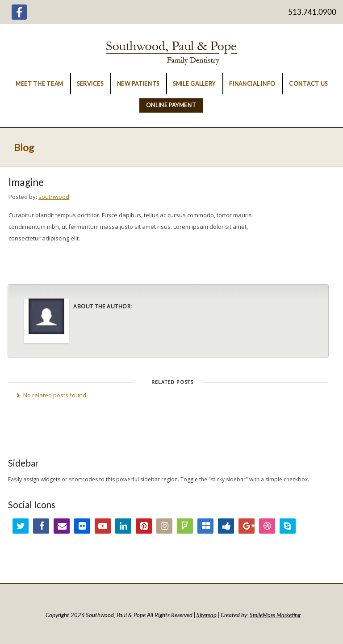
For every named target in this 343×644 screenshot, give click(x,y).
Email (62, 526)
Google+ (247, 526)
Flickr (82, 526)
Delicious (205, 526)
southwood (54, 197)
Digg (226, 526)
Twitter (21, 526)
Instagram (164, 526)
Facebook (41, 526)
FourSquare (185, 526)
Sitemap (207, 615)
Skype (288, 526)
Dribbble (267, 526)
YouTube (103, 526)
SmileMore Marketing (275, 615)
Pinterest (144, 526)
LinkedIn (123, 526)
